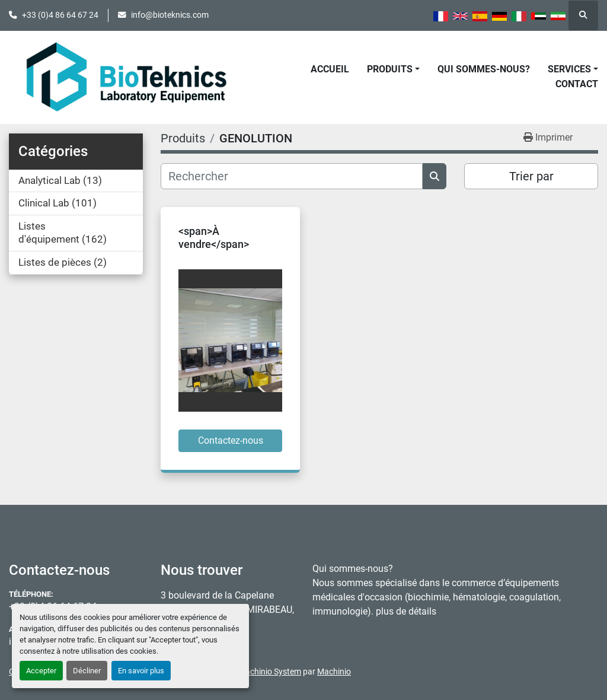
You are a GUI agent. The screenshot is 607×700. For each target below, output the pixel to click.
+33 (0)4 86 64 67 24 (60, 15)
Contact (577, 84)
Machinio (334, 672)
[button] (393, 69)
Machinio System (270, 672)
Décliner (87, 671)
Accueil (330, 69)
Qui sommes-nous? (484, 69)
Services (569, 69)
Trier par (531, 176)
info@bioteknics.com (170, 15)
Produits (390, 69)
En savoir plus (141, 671)
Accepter (41, 671)
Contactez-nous (231, 440)
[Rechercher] (292, 176)
